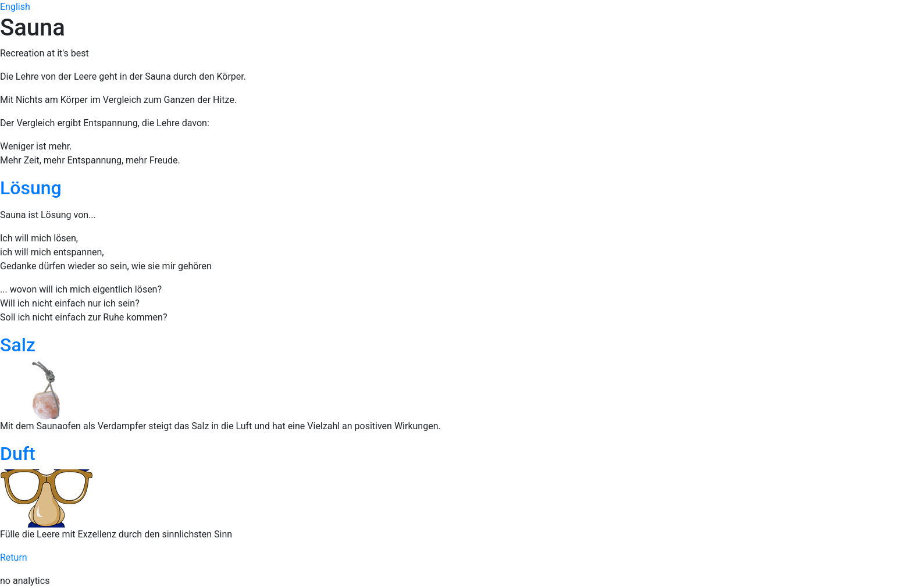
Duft (18, 454)
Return (14, 557)
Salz (18, 345)
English (15, 7)
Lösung (31, 188)
